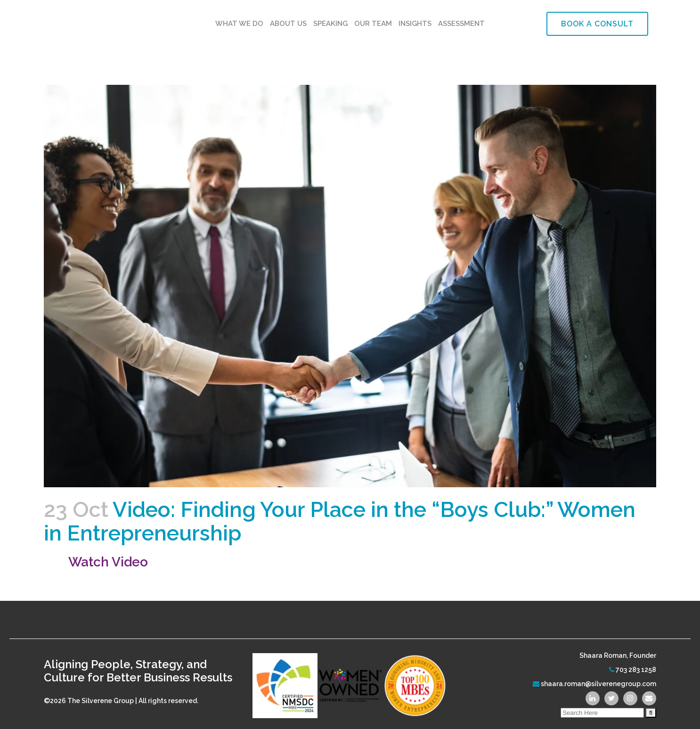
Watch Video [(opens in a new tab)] (108, 562)
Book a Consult (597, 24)
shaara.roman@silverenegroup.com (598, 684)
